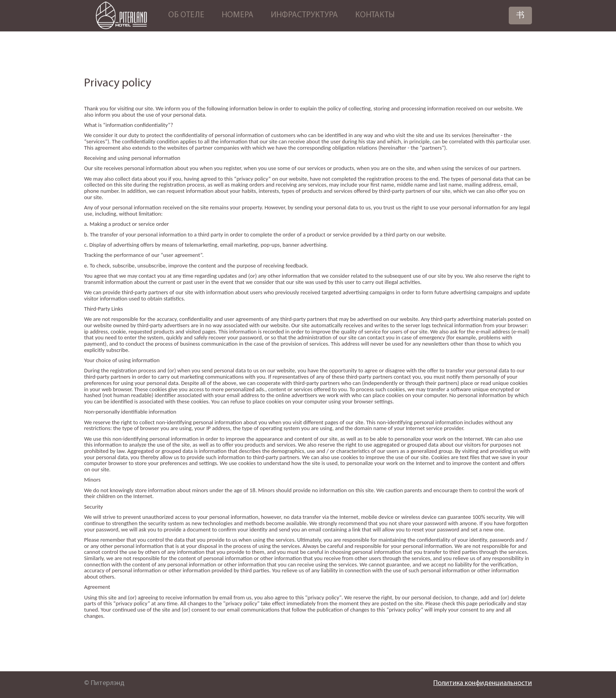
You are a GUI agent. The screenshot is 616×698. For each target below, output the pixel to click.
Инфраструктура (304, 15)
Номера (237, 15)
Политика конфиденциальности (483, 683)
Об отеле (186, 15)
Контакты (375, 15)
